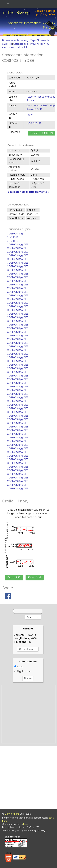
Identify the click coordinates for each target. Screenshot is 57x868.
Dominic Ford (12, 814)
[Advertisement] (28, 714)
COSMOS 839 (15, 234)
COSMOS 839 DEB (18, 245)
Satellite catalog (40, 36)
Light (19, 667)
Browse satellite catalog (16, 40)
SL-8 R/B (12, 237)
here (25, 824)
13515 (30, 114)
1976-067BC (34, 123)
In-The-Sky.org (16, 13)
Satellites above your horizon (29, 44)
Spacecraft (20, 36)
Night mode (22, 671)
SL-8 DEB (13, 241)
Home (7, 36)
